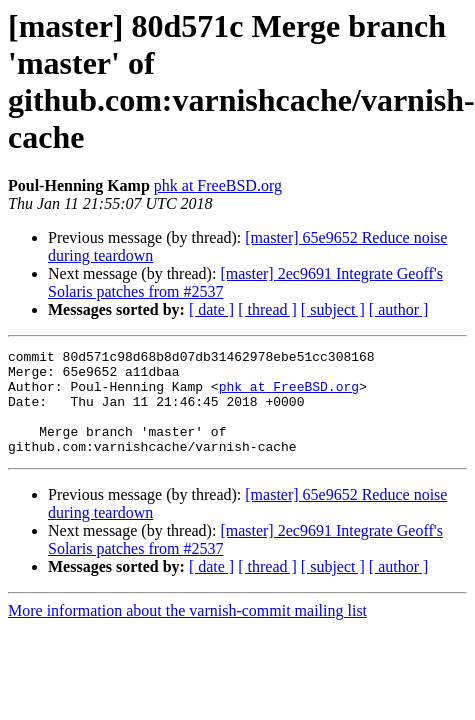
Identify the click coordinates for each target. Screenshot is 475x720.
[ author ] (399, 309)
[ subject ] (333, 309)
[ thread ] (267, 309)
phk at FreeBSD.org (218, 185)
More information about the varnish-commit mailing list (187, 631)
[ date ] (211, 309)
